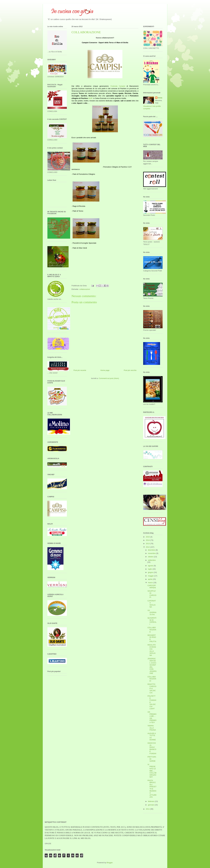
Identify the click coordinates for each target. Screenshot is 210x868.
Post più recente (80, 370)
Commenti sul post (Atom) (109, 378)
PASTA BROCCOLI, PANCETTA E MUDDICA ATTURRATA (152, 789)
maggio (151, 576)
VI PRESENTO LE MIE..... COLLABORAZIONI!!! (152, 771)
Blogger (110, 863)
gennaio (151, 805)
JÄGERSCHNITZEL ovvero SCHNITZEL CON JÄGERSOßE (152, 666)
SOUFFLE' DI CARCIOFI (152, 594)
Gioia (160, 98)
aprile (150, 579)
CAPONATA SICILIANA (152, 604)
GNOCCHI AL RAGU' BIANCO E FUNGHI (152, 748)
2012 (148, 547)
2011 (148, 809)
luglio (150, 569)
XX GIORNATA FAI (152, 612)
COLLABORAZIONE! (152, 679)
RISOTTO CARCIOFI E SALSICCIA (152, 688)
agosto (151, 566)
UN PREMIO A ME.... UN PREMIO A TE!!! (152, 717)
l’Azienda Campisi (118, 86)
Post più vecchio (130, 370)
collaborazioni (85, 289)
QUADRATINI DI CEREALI (152, 621)
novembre (152, 553)
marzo (151, 583)
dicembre (152, 550)
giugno (151, 572)
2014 (148, 540)
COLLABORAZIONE (152, 630)
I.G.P (90, 98)
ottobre (151, 557)
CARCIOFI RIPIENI (152, 587)
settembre (152, 560)
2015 (148, 537)
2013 (148, 544)
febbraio (151, 801)
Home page (105, 370)
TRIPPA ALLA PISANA (152, 728)
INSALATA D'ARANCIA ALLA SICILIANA (152, 650)
